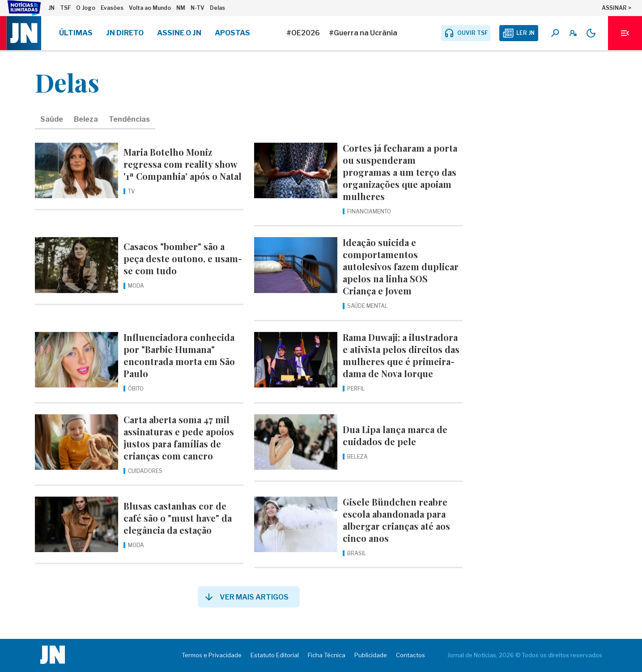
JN (51, 8)
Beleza (86, 119)
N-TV (198, 8)
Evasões (112, 8)
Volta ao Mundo (150, 8)
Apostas (232, 33)
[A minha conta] (573, 33)
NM (181, 8)
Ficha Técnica (327, 655)
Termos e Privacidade (212, 655)
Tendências (129, 119)
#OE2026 (303, 33)
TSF (65, 8)
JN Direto (125, 33)
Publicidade (371, 655)
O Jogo (86, 8)
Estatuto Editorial (275, 655)
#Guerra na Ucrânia (363, 33)
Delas (217, 8)
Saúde (52, 119)
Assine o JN (179, 33)
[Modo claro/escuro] (591, 33)
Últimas (76, 33)
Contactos (410, 655)
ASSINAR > (616, 8)
